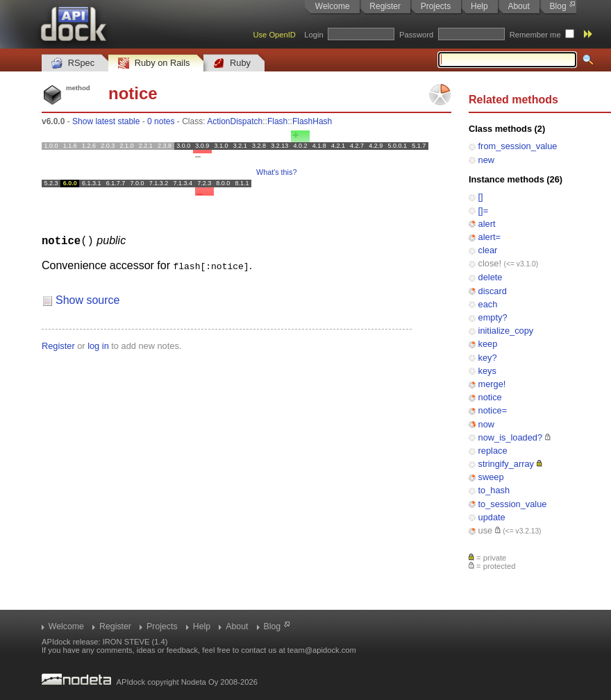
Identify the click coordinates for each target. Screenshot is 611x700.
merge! (492, 384)
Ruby (232, 63)
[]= (484, 211)
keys (487, 371)
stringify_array (506, 464)
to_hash (494, 490)
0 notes (161, 121)
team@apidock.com (322, 650)
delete (491, 277)
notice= (493, 410)
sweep (491, 477)
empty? (493, 317)
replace (493, 451)
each (488, 304)
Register (385, 6)
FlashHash (312, 121)
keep (488, 344)
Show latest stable (106, 121)
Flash (277, 121)
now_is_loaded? (511, 437)
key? (488, 358)
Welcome (333, 6)
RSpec (73, 63)
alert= (489, 237)
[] (481, 197)
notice (490, 397)
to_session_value (513, 504)
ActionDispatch (235, 121)
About (518, 6)
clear (488, 250)
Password (416, 35)
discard (493, 291)
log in (98, 345)
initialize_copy (506, 331)
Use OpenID (274, 35)
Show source (88, 299)
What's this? (276, 172)
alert (487, 224)
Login (313, 35)
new (486, 160)
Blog (558, 6)
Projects (436, 6)
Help (479, 6)
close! (490, 263)
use (486, 530)
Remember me (535, 35)
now (486, 424)
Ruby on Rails (154, 63)
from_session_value (518, 146)
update (492, 517)
